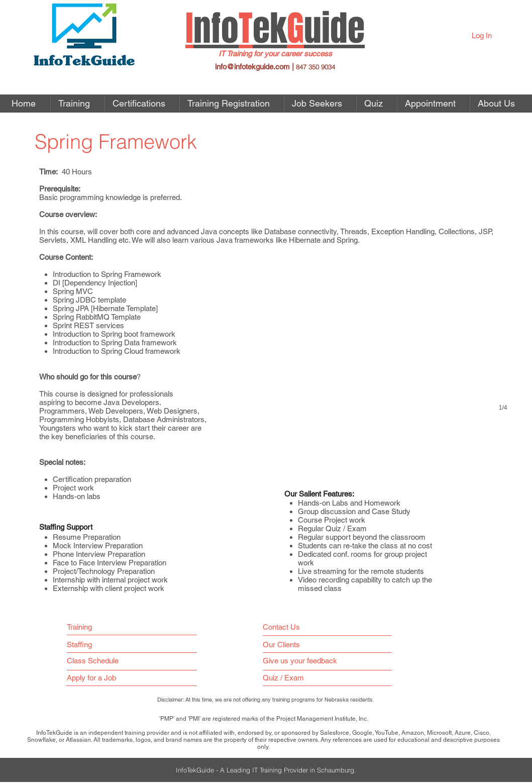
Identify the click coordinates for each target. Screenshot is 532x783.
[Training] (83, 627)
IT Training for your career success (275, 54)
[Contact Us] (283, 627)
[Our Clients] (284, 645)
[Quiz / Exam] (286, 678)
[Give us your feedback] (304, 661)
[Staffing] (83, 645)
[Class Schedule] (116, 661)
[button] (320, 104)
